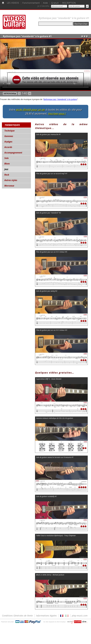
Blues (7, 164)
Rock (7, 175)
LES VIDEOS (13, 3)
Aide (46, 3)
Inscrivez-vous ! (57, 114)
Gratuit (55, 3)
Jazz (6, 169)
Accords (8, 147)
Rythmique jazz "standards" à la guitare (60, 99)
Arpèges (8, 142)
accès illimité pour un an (30, 110)
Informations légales (46, 616)
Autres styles (11, 180)
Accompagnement (13, 153)
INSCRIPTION (69, 3)
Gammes (9, 136)
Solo (6, 158)
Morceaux (9, 186)
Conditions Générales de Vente (17, 616)
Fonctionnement (31, 3)
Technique (9, 131)
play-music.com (80, 616)
